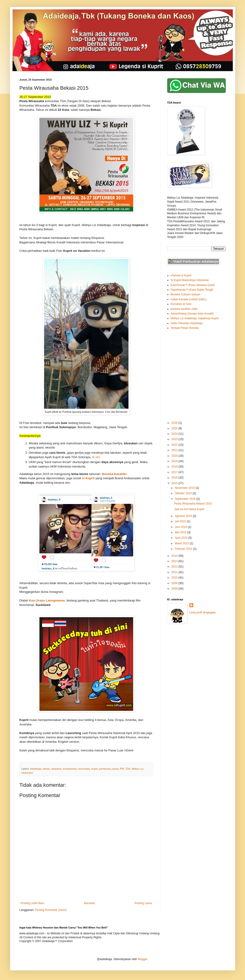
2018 (175, 467)
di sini (96, 457)
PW (122, 769)
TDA (128, 769)
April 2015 (181, 538)
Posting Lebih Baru (32, 903)
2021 (175, 450)
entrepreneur (70, 769)
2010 (175, 578)
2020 (175, 456)
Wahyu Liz (138, 769)
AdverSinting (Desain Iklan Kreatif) (192, 314)
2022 (175, 445)
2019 (175, 461)
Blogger (143, 959)
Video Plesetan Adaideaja (187, 323)
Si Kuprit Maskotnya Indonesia (190, 280)
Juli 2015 (181, 521)
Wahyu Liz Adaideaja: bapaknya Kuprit (195, 318)
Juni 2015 (181, 527)
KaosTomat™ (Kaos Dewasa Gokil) (193, 285)
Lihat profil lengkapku (203, 612)
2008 (175, 589)
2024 (175, 434)
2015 (175, 483)
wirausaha (27, 773)
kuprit (94, 769)
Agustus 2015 (184, 516)
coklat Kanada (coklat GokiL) (189, 299)
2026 (175, 423)
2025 (175, 428)
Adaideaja (36, 769)
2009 (175, 583)
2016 (175, 478)
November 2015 (185, 488)
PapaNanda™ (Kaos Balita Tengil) (192, 290)
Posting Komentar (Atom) (51, 910)
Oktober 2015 (184, 493)
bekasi (46, 769)
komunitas (84, 769)
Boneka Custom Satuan (186, 294)
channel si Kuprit (181, 275)
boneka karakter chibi (184, 309)
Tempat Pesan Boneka (185, 328)
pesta (115, 769)
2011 (175, 572)
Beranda (89, 903)
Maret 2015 (182, 543)
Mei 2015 (181, 532)
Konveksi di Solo (181, 304)
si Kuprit (88, 478)
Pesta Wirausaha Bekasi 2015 (193, 504)
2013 (175, 561)
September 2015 (185, 499)
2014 (175, 556)
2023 (175, 439)
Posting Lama (143, 903)
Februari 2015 (184, 549)
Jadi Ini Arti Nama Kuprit (189, 509)
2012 (175, 567)
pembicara (105, 769)
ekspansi (56, 769)
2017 (175, 472)
